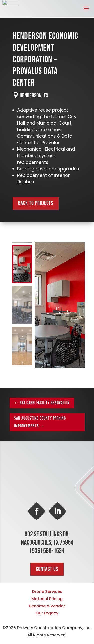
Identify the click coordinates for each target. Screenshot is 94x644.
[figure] (60, 305)
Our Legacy (47, 613)
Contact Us (47, 569)
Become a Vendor (47, 606)
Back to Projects (36, 203)
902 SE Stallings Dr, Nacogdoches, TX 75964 (47, 539)
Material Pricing (47, 599)
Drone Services (47, 591)
